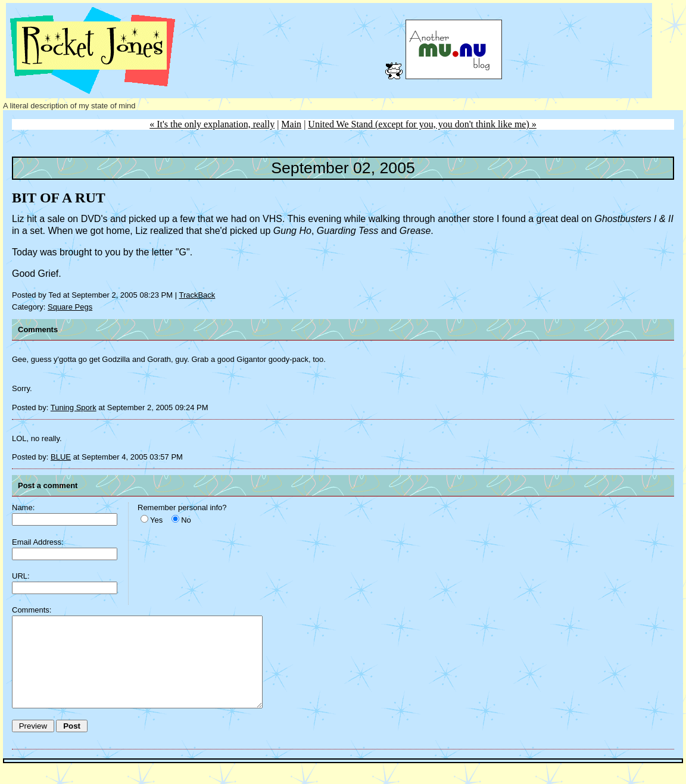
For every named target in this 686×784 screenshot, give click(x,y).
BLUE (61, 457)
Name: (23, 507)
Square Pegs (70, 307)
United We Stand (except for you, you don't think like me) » (422, 124)
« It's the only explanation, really (212, 124)
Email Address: (38, 542)
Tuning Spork (74, 407)
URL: (21, 576)
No (186, 520)
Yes (156, 520)
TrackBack (197, 295)
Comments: (32, 610)
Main (291, 124)
